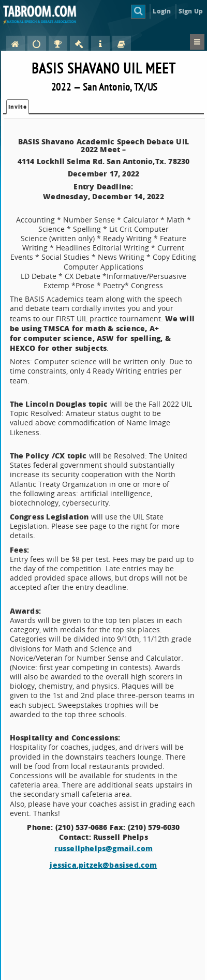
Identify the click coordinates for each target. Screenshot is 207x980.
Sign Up (191, 11)
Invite (18, 107)
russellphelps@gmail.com (104, 848)
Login (162, 11)
